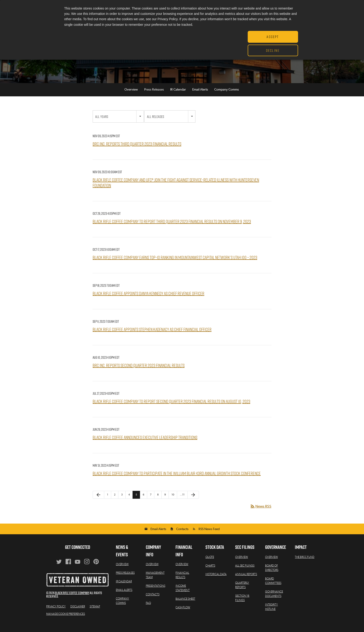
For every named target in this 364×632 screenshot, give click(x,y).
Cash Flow (183, 615)
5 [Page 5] (136, 502)
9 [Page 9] (165, 502)
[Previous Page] (98, 502)
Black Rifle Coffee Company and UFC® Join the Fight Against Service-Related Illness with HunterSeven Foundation (176, 190)
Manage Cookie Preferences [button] (66, 621)
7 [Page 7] (151, 502)
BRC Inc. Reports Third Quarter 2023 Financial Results (137, 151)
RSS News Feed (209, 536)
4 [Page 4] (129, 502)
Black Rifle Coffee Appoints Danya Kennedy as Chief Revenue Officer (148, 301)
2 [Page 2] (115, 502)
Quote (210, 564)
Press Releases (154, 97)
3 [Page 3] (122, 502)
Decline (273, 50)
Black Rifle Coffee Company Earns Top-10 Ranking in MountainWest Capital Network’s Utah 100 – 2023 (175, 265)
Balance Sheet (185, 606)
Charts (210, 573)
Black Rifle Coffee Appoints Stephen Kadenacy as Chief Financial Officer (152, 337)
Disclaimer (78, 613)
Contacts (182, 536)
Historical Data (216, 581)
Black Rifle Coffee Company (72, 600)
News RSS (261, 514)
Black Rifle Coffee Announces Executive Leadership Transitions (145, 445)
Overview (131, 97)
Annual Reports (246, 581)
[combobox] (118, 124)
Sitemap (95, 613)
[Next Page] (193, 502)
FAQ (148, 610)
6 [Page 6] (143, 502)
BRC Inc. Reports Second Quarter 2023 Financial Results (139, 373)
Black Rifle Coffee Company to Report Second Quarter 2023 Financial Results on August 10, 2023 (171, 409)
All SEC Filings (245, 573)
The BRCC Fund (305, 564)
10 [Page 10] (173, 502)
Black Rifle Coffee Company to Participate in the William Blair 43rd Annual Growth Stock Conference (177, 481)
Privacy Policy (56, 613)
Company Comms (227, 97)
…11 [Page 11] (182, 502)
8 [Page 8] (158, 502)
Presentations (156, 593)
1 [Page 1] (108, 502)
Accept (273, 37)
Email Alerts (200, 97)
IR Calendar (178, 97)
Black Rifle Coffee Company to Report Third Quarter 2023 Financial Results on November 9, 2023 (172, 229)
